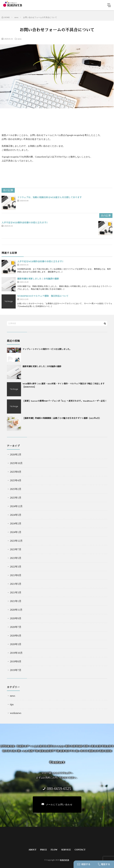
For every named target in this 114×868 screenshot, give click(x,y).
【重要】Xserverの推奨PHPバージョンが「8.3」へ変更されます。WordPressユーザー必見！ (65, 401)
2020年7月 (16, 627)
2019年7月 (16, 670)
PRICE (44, 850)
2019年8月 (16, 661)
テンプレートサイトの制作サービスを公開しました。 (47, 349)
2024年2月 (16, 524)
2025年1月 (16, 498)
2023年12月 (16, 541)
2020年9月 (16, 618)
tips (12, 704)
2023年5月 (16, 558)
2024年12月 (16, 506)
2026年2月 (16, 455)
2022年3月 (16, 567)
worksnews (16, 713)
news (20, 39)
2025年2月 (16, 489)
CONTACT (80, 850)
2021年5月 (16, 584)
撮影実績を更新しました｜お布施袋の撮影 (38, 279)
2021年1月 (16, 601)
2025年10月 (16, 463)
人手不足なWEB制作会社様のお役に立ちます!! (25, 223)
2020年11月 (16, 610)
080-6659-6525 (57, 789)
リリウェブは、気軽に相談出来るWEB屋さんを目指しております (49, 197)
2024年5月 (16, 515)
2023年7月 (16, 549)
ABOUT (32, 850)
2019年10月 (16, 653)
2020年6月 (16, 636)
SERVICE (66, 850)
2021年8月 (16, 575)
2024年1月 (16, 532)
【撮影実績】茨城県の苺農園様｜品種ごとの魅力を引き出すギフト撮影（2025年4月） (62, 418)
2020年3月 (16, 644)
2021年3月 (16, 592)
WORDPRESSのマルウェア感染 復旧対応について (43, 296)
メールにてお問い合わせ (57, 804)
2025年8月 (16, 472)
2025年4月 (16, 480)
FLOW (54, 850)
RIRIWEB (64, 860)
